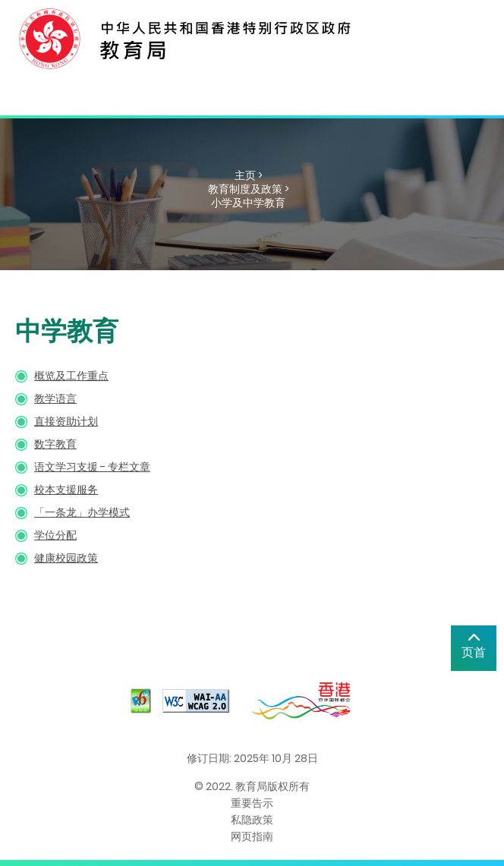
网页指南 (252, 836)
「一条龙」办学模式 (82, 512)
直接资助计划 (66, 421)
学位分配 (55, 535)
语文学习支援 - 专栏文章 (92, 467)
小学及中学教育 (248, 203)
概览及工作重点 (71, 376)
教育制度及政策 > (249, 189)
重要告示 (252, 803)
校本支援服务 (66, 490)
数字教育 (55, 444)
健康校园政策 (66, 558)
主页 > (249, 175)
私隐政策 (252, 820)
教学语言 (55, 398)
